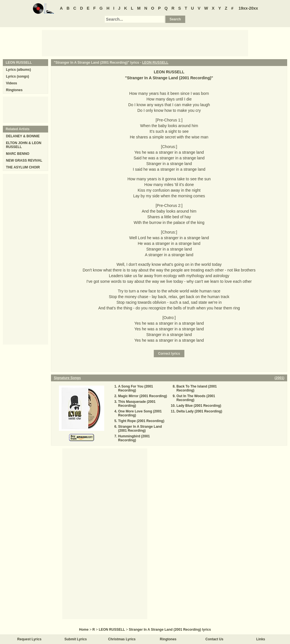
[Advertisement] (145, 43)
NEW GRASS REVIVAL (24, 161)
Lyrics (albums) (18, 70)
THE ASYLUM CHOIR (23, 167)
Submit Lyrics (76, 639)
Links (261, 639)
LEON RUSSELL (155, 63)
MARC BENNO (18, 154)
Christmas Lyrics (122, 639)
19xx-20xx (248, 8)
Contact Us (214, 639)
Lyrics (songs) (18, 76)
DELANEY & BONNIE (23, 136)
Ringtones (14, 90)
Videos (11, 83)
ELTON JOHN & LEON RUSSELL (24, 145)
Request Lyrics (29, 639)
